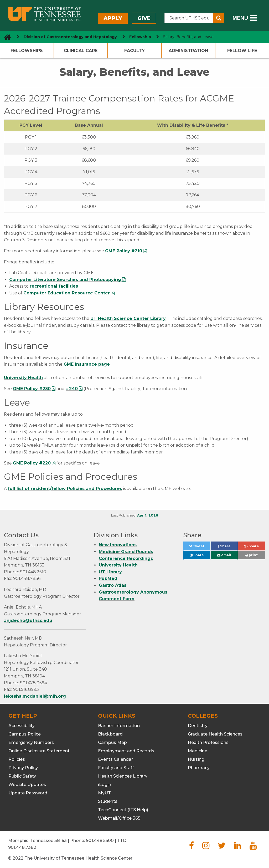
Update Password (28, 793)
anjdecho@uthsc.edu (28, 621)
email (224, 555)
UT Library (110, 572)
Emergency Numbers (31, 742)
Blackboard (110, 734)
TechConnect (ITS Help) (123, 810)
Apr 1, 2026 (148, 515)
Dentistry (198, 726)
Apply (113, 18)
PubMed (108, 578)
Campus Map (112, 742)
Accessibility (22, 726)
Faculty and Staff (116, 768)
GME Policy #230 (32, 389)
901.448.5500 (100, 841)
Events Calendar (115, 759)
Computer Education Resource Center (67, 293)
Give (144, 18)
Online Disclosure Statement (39, 751)
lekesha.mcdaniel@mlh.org (35, 696)
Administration (188, 51)
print (251, 555)
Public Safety (22, 776)
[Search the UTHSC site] (189, 18)
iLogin (105, 785)
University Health (23, 378)
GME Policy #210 (124, 251)
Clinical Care (81, 51)
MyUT (104, 793)
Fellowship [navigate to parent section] (140, 37)
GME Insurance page (87, 364)
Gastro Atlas (113, 585)
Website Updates (27, 785)
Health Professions (208, 742)
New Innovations (118, 545)
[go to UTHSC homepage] (6, 37)
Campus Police (25, 734)
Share (228, 547)
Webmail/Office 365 (119, 818)
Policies (17, 759)
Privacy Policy (23, 768)
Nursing (196, 759)
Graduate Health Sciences (215, 734)
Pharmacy (199, 768)
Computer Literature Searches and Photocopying (65, 280)
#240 (72, 389)
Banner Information (119, 726)
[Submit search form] (219, 18)
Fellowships (27, 51)
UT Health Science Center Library (128, 318)
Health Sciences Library (123, 776)
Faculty (134, 51)
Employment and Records (126, 751)
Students (108, 801)
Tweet (200, 547)
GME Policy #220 (32, 463)
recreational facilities (54, 286)
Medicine (198, 751)
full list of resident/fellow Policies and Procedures (65, 489)
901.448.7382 (22, 847)
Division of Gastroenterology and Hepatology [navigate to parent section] (70, 37)
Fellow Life (242, 51)
